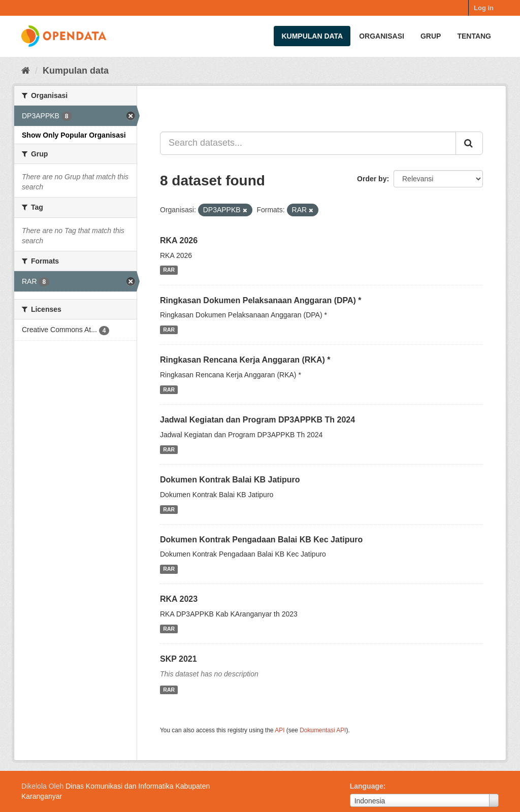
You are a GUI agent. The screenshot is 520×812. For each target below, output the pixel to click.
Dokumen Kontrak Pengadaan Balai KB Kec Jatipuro (261, 540)
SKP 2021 (178, 659)
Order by (372, 179)
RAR (169, 270)
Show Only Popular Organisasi (74, 135)
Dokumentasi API (323, 730)
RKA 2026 (179, 240)
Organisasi (382, 36)
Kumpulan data (312, 36)
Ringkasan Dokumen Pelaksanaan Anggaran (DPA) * (261, 300)
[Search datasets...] (308, 143)
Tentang (474, 36)
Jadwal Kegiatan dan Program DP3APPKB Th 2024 (257, 420)
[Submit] (469, 143)
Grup (431, 36)
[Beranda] (26, 71)
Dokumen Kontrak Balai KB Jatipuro (230, 480)
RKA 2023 (179, 599)
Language (367, 786)
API (280, 730)
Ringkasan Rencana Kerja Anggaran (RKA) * (245, 360)
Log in (484, 8)
